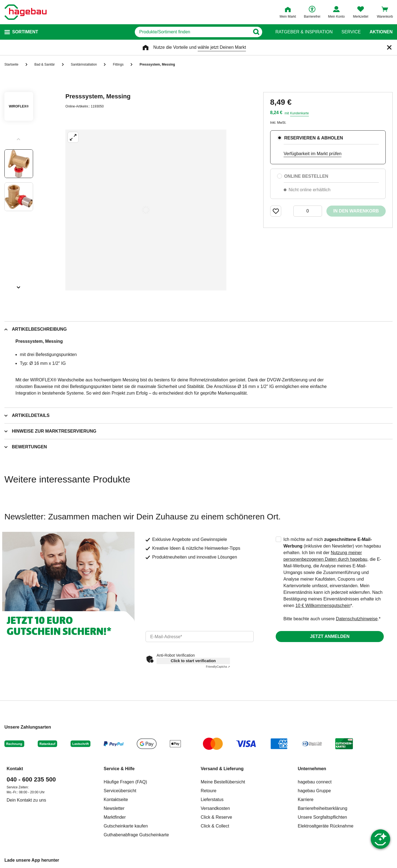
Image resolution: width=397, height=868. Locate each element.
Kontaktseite (116, 800)
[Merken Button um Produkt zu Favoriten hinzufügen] (276, 211)
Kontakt (15, 769)
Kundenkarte (299, 113)
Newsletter (114, 808)
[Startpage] (26, 12)
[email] (200, 637)
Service (351, 32)
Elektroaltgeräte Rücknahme (326, 826)
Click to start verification (193, 661)
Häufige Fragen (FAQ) (125, 782)
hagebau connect (315, 782)
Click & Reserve (216, 817)
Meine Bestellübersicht (223, 782)
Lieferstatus (212, 800)
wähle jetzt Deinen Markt (222, 47)
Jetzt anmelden (330, 636)
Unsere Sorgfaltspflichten (322, 817)
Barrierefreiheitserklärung (323, 808)
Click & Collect (215, 826)
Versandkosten (215, 808)
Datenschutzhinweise (357, 619)
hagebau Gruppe (314, 791)
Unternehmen (312, 769)
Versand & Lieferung (222, 769)
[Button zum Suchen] (256, 32)
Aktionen (381, 32)
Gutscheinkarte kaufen (126, 826)
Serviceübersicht (120, 791)
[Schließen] (389, 47)
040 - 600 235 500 (31, 779)
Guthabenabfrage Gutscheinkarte (136, 835)
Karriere (306, 800)
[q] (192, 32)
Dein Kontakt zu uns (26, 800)
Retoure (209, 791)
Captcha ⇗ (218, 667)
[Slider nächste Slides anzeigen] (19, 285)
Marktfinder (115, 817)
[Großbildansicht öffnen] (146, 210)
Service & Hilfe (119, 769)
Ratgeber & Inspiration (304, 32)
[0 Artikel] (308, 211)
